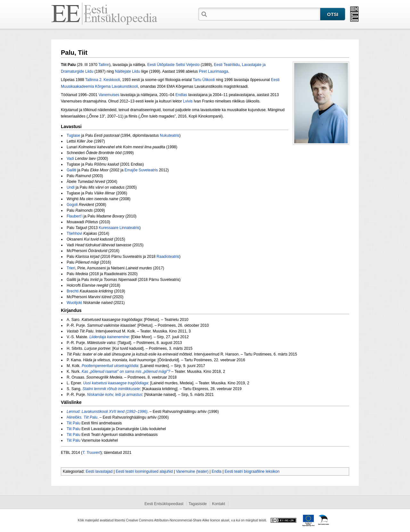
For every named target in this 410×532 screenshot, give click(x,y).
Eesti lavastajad (99, 471)
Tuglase (73, 135)
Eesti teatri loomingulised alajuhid (144, 471)
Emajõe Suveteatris (141, 170)
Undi (71, 187)
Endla (217, 471)
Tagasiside (198, 504)
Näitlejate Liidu (128, 71)
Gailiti (71, 170)
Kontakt (219, 504)
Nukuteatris (170, 135)
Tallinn (104, 65)
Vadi (70, 159)
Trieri (71, 268)
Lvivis (188, 101)
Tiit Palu (74, 423)
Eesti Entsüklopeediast (164, 504)
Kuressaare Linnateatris (119, 228)
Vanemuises (109, 95)
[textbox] (264, 14)
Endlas (181, 95)
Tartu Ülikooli (204, 80)
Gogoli (72, 205)
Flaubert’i (74, 216)
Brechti (73, 291)
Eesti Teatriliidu (227, 65)
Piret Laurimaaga (213, 71)
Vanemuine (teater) (192, 471)
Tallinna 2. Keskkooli (103, 80)
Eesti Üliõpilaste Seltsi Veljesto (173, 65)
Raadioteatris (168, 257)
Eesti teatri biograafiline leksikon (252, 471)
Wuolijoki (74, 303)
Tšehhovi (74, 233)
